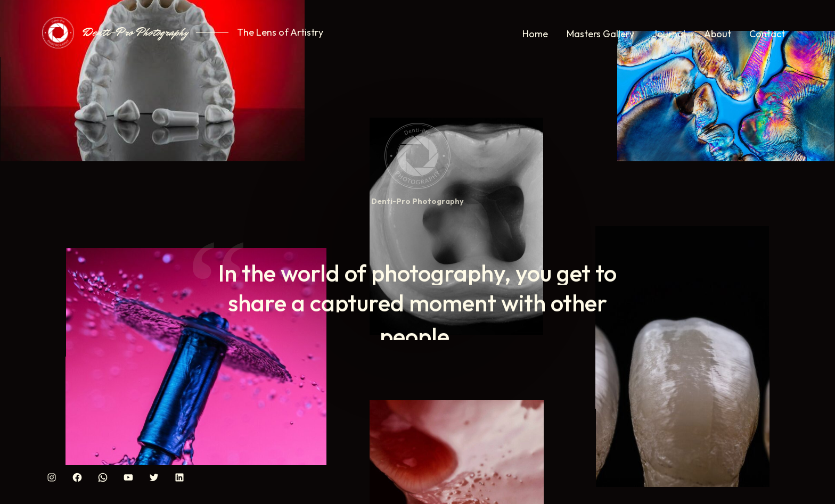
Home (535, 34)
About (718, 34)
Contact (767, 34)
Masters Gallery (600, 34)
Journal (669, 34)
